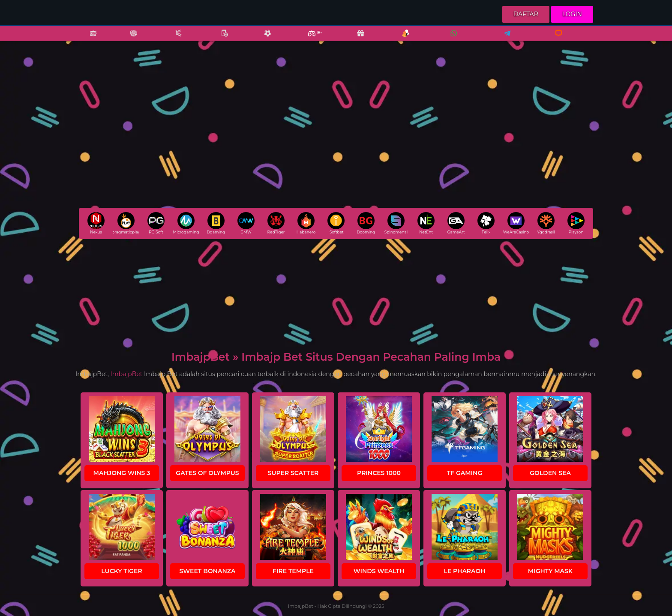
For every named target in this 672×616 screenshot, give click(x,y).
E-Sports (310, 39)
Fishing (174, 39)
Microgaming (186, 223)
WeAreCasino (516, 223)
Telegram (504, 39)
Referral (401, 39)
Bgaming (216, 223)
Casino (129, 39)
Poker (220, 39)
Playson (576, 223)
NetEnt (426, 223)
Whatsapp (452, 39)
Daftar (526, 14)
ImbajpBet (127, 374)
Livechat (555, 39)
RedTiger (276, 223)
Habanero (306, 223)
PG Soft (156, 223)
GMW (246, 223)
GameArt (456, 223)
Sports (263, 39)
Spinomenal (396, 223)
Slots (89, 39)
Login (572, 14)
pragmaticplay (126, 223)
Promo (356, 39)
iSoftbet (336, 223)
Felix (486, 223)
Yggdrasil (546, 223)
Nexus (96, 223)
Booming (366, 223)
